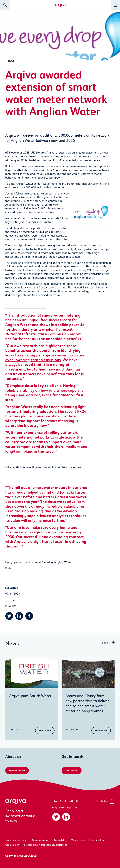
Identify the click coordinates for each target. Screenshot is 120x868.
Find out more (17, 770)
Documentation (41, 840)
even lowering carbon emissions (33, 360)
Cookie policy (12, 845)
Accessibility (60, 840)
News (11, 61)
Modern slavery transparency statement (46, 845)
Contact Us (72, 770)
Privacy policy (97, 840)
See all (106, 642)
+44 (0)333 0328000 (65, 801)
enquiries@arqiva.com (66, 807)
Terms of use (78, 840)
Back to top (102, 801)
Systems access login (16, 840)
